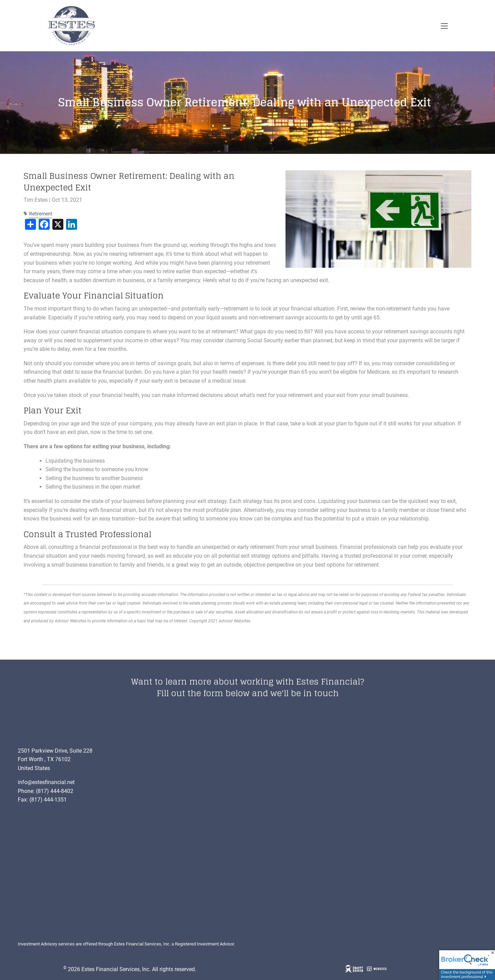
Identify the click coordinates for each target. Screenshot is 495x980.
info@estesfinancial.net (46, 782)
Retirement (41, 214)
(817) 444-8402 (55, 791)
